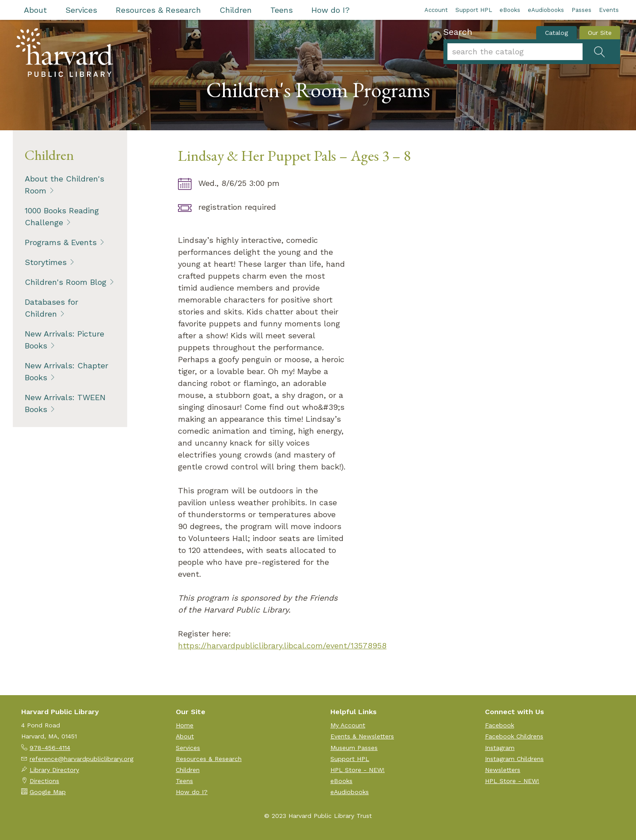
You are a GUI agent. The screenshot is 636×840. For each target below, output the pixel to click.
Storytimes (46, 262)
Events (609, 10)
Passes (581, 10)
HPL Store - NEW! (358, 770)
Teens (282, 10)
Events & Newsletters (362, 736)
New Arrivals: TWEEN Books (65, 403)
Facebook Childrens (514, 736)
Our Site (600, 33)
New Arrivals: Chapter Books (66, 371)
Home (185, 725)
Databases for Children (51, 308)
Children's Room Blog (66, 282)
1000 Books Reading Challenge (62, 216)
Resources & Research (158, 10)
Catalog (556, 33)
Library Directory (54, 770)
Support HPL (474, 10)
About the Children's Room (64, 185)
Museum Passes (354, 748)
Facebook (500, 725)
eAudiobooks (546, 10)
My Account (348, 725)
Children (236, 10)
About (35, 10)
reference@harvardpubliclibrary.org (81, 759)
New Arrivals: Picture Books (64, 340)
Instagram (500, 748)
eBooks (510, 10)
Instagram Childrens (514, 759)
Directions (44, 781)
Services (81, 10)
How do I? (331, 10)
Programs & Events (61, 242)
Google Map (48, 792)
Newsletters (503, 770)
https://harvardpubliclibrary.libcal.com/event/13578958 (282, 645)
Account (436, 10)
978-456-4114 (50, 748)
